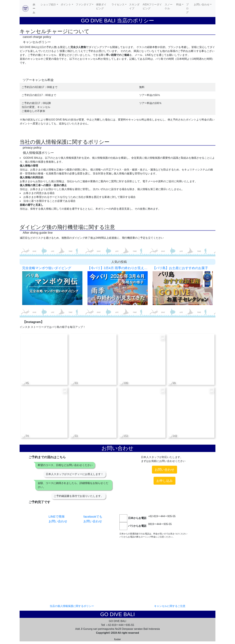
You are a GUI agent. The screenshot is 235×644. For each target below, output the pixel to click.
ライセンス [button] (118, 4)
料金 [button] (179, 4)
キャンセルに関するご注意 (170, 606)
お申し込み (164, 481)
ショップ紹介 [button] (48, 4)
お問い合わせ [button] (202, 4)
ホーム (36, 8)
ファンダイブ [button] (84, 4)
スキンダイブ (134, 6)
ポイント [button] (66, 4)
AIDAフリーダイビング (152, 6)
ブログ (187, 8)
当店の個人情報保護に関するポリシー (72, 606)
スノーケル (169, 6)
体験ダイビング (101, 6)
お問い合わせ (164, 470)
